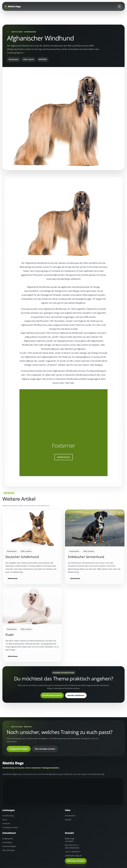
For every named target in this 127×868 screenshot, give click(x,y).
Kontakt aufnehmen (76, 695)
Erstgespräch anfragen (19, 749)
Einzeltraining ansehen (52, 695)
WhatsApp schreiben (76, 861)
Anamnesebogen (9, 846)
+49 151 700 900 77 (73, 852)
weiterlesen (64, 457)
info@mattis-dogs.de (73, 856)
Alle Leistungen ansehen (45, 749)
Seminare (6, 823)
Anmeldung (7, 842)
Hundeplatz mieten (10, 827)
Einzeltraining (8, 816)
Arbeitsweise (70, 816)
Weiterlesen (13, 578)
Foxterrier (64, 446)
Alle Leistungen (9, 850)
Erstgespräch (8, 839)
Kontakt (68, 820)
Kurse (5, 820)
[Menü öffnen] (119, 7)
